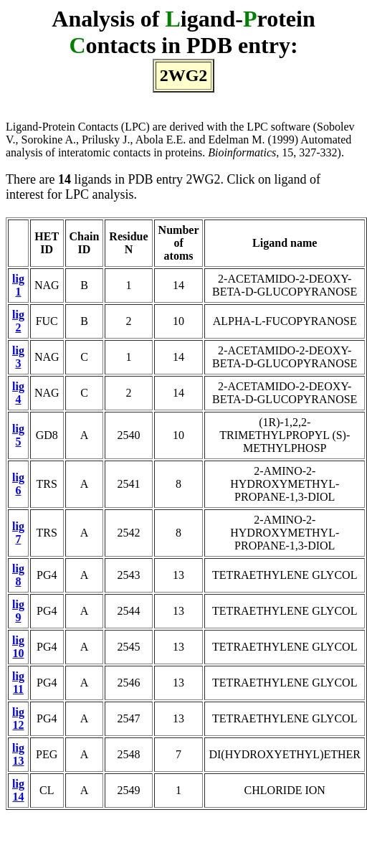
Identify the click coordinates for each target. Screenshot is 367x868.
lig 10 (18, 647)
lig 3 (18, 357)
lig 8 (18, 575)
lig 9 (18, 611)
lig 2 (18, 321)
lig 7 (18, 533)
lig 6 (18, 484)
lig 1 (18, 285)
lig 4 (18, 393)
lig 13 (18, 754)
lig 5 (18, 435)
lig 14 (18, 790)
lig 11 (18, 683)
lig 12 (18, 718)
